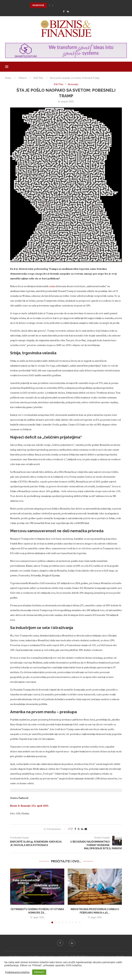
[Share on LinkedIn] (82, 829)
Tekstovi (23, 78)
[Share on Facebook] (75, 829)
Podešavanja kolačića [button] (17, 972)
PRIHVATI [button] (39, 972)
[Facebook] (64, 11)
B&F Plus (38, 78)
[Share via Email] (86, 829)
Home (8, 78)
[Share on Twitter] (79, 829)
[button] (49, 5)
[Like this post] (71, 829)
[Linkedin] (68, 11)
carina (52, 286)
